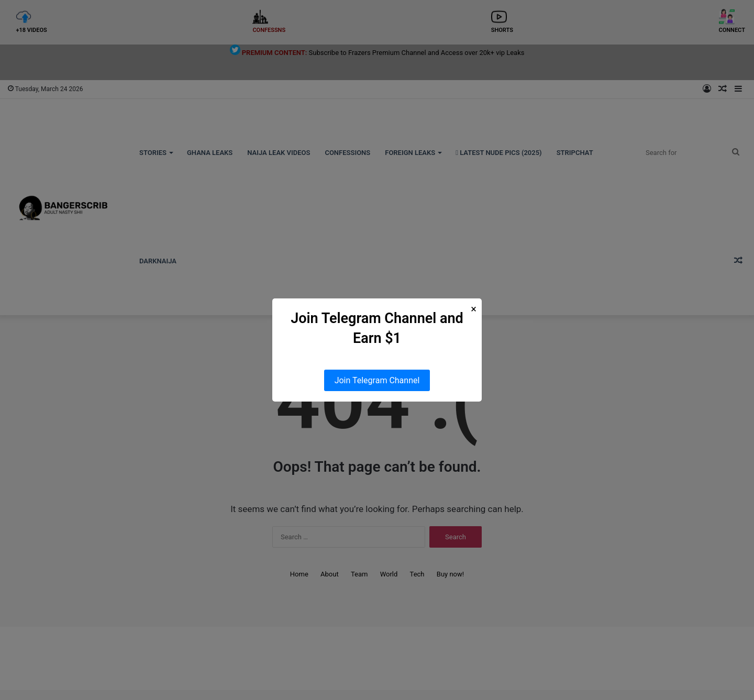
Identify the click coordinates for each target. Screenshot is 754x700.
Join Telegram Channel (377, 380)
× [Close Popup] (474, 309)
